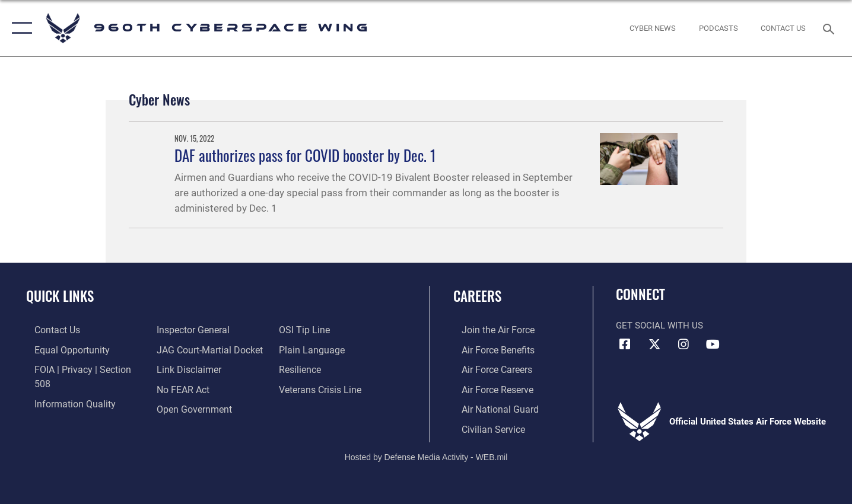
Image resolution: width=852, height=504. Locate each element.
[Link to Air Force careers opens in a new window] (488, 369)
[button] (19, 28)
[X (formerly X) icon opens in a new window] (654, 344)
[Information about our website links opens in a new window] (185, 349)
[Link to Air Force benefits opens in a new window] (489, 349)
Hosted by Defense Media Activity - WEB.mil (426, 454)
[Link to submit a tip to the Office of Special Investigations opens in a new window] (178, 407)
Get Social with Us (659, 326)
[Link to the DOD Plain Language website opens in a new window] (312, 330)
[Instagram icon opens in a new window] (683, 344)
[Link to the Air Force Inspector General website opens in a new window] (61, 407)
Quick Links (60, 296)
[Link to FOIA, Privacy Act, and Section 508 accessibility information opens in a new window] (80, 369)
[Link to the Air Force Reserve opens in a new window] (488, 388)
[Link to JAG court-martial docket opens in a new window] (205, 330)
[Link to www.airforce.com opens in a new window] (489, 330)
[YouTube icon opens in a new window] (713, 344)
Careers (477, 296)
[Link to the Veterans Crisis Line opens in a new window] (322, 369)
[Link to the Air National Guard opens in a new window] (490, 407)
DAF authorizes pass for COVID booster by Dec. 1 (305, 155)
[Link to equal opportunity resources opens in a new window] (61, 349)
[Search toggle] (830, 28)
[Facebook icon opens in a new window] (625, 344)
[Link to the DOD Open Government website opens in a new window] (190, 388)
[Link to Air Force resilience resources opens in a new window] (302, 349)
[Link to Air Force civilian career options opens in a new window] (484, 427)
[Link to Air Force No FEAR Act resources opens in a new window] (180, 369)
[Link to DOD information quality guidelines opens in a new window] (64, 388)
